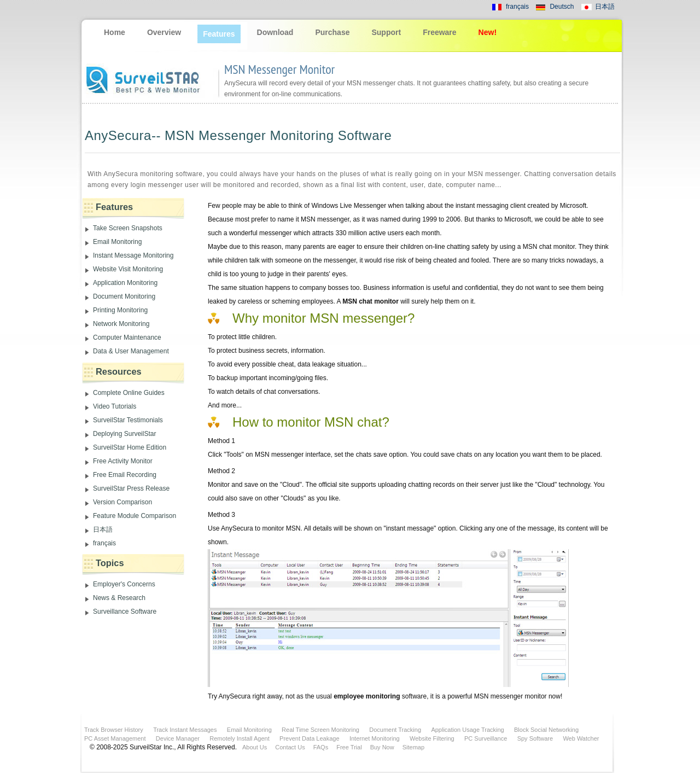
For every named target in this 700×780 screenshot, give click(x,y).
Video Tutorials (115, 406)
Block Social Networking (546, 730)
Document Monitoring (124, 296)
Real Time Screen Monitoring (320, 730)
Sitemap (413, 747)
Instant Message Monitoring (133, 255)
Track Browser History (114, 730)
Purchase (332, 32)
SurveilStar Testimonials (128, 420)
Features (219, 34)
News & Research (119, 598)
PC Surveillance (486, 738)
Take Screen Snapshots (128, 228)
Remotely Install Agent (239, 738)
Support (386, 32)
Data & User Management (131, 351)
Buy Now (382, 747)
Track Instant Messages (185, 730)
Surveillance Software (125, 612)
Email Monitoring (117, 242)
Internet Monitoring (375, 738)
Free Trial (349, 747)
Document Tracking (395, 730)
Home (115, 32)
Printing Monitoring (120, 310)
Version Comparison (122, 502)
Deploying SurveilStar (124, 434)
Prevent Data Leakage (309, 738)
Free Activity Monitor (123, 461)
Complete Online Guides (129, 393)
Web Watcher (581, 738)
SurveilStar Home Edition (130, 447)
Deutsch (562, 7)
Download (275, 32)
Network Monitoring (121, 324)
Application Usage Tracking (467, 730)
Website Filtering (432, 738)
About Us (255, 747)
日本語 (605, 7)
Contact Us (290, 747)
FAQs (321, 747)
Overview (164, 32)
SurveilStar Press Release (131, 488)
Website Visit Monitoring (128, 269)
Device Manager (178, 738)
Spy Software (535, 738)
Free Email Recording (125, 475)
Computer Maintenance (127, 337)
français (517, 7)
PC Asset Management (115, 738)
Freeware (439, 32)
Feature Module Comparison (135, 516)
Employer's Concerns (124, 584)
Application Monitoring (125, 283)
